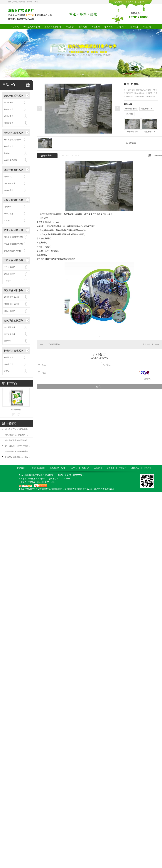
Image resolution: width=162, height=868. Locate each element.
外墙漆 (7, 153)
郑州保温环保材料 (11, 297)
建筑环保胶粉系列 (13, 321)
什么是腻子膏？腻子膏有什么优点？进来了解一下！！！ (18, 440)
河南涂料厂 (9, 177)
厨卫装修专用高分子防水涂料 (16, 140)
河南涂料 (8, 207)
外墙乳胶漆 (9, 146)
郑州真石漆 (9, 357)
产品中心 (70, 27)
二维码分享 (157, 155)
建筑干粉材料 (10, 274)
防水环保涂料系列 (13, 230)
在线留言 (130, 2)
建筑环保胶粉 (10, 327)
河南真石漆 (9, 364)
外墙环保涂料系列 (13, 170)
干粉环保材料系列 (13, 260)
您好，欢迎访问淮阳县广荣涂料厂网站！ (24, 2)
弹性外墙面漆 (10, 183)
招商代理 (83, 27)
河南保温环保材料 (11, 304)
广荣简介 (122, 27)
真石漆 (7, 371)
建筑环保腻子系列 (53, 27)
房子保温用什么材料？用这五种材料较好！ (18, 446)
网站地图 (118, 2)
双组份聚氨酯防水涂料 (13, 237)
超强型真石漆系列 (13, 351)
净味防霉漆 (9, 214)
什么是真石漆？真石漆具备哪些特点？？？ (18, 429)
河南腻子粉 (9, 123)
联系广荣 (147, 27)
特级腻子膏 (9, 102)
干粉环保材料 (10, 267)
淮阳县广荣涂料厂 (21, 11)
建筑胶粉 (8, 341)
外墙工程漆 (9, 109)
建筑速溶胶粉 (10, 334)
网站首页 (15, 27)
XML (53, 482)
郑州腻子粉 (9, 116)
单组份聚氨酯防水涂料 (13, 244)
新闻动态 (134, 27)
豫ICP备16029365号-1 (74, 475)
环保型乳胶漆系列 (32, 27)
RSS (48, 482)
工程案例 (96, 27)
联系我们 (141, 2)
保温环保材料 (10, 311)
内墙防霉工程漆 (11, 160)
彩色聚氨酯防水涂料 (12, 251)
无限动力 (32, 482)
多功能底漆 (9, 190)
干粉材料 (8, 281)
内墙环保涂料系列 (13, 200)
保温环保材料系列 (13, 290)
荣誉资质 (109, 27)
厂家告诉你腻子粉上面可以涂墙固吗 (18, 457)
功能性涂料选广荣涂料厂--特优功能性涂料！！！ (18, 435)
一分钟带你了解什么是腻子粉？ (18, 451)
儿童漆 (7, 221)
